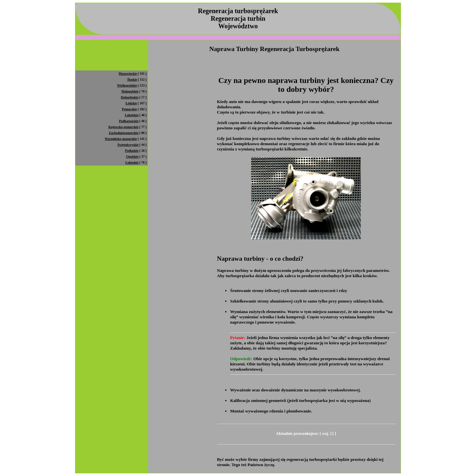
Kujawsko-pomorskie (123, 127)
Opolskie (132, 157)
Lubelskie (132, 115)
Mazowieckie (128, 74)
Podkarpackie (129, 121)
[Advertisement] (195, 37)
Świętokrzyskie (128, 145)
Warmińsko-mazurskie (121, 139)
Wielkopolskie (127, 85)
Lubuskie (132, 162)
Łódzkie (131, 103)
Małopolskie (130, 91)
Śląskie (132, 79)
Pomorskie (129, 109)
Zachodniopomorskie (124, 133)
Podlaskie (132, 151)
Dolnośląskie (130, 97)
